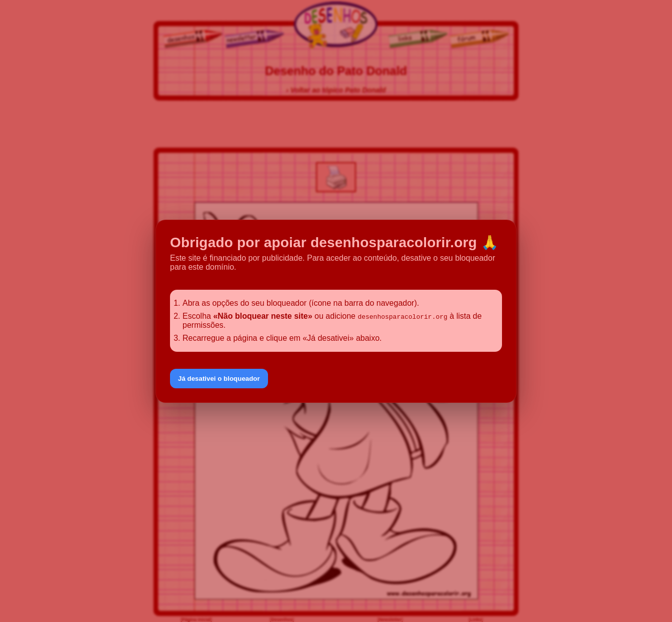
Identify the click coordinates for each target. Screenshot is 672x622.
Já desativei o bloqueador (219, 379)
